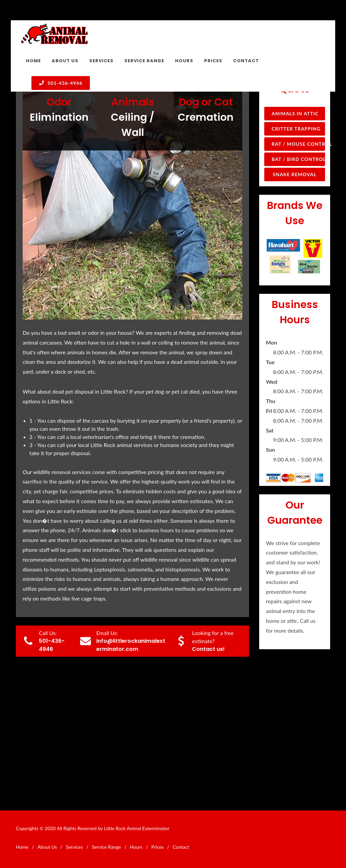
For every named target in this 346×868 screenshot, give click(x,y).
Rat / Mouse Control (298, 144)
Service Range (106, 847)
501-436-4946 (61, 83)
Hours (136, 847)
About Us (47, 847)
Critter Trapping (296, 129)
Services (75, 847)
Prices (158, 847)
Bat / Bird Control (298, 159)
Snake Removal (294, 174)
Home (22, 847)
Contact (181, 847)
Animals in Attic (295, 113)
